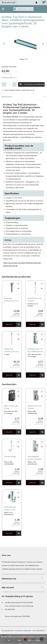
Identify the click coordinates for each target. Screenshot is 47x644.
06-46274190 (10, 609)
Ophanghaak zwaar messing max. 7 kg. (34, 458)
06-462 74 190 (9, 3)
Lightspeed (27, 631)
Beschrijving (7, 97)
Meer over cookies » (35, 640)
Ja (9, 640)
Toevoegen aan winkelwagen (32, 84)
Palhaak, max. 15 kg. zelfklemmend (35, 350)
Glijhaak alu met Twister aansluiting (35, 407)
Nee (19, 640)
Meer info (9, 324)
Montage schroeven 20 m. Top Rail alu (11, 300)
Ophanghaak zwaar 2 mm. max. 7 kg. (10, 508)
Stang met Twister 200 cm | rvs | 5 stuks (11, 350)
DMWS (42, 631)
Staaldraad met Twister (34, 300)
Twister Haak (10, 456)
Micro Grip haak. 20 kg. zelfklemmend (11, 407)
